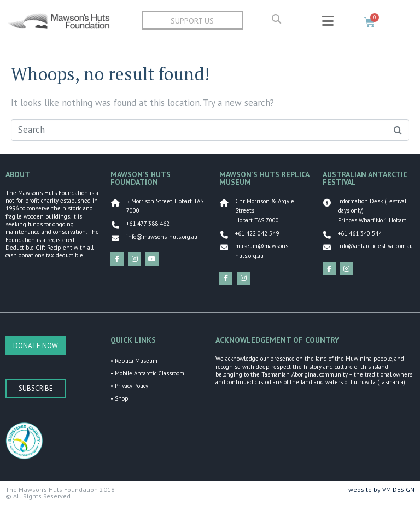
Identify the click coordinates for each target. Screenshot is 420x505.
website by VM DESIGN (381, 489)
